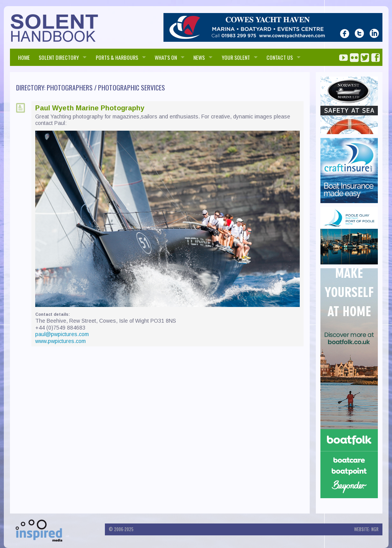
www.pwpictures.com (60, 341)
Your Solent (236, 57)
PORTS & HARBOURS (117, 57)
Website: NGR (366, 529)
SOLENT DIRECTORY (59, 57)
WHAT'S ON (166, 57)
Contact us (280, 57)
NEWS (199, 57)
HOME (24, 57)
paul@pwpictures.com (62, 334)
